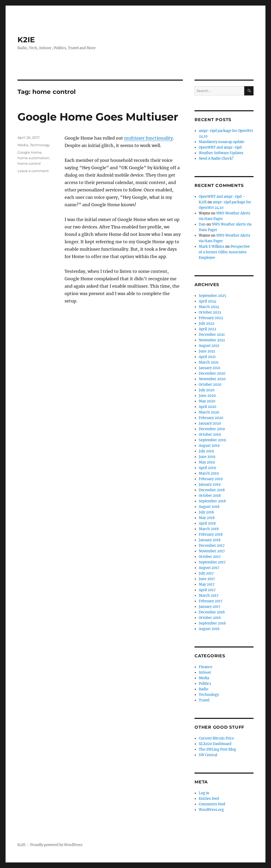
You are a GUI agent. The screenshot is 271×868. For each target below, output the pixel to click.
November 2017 (212, 551)
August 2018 (209, 507)
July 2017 (206, 573)
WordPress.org (211, 810)
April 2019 (207, 468)
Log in (204, 793)
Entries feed (209, 799)
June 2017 (207, 579)
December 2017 (212, 546)
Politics (205, 684)
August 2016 (209, 629)
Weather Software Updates (221, 153)
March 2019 (209, 473)
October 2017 (210, 557)
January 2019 (210, 484)
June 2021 (207, 351)
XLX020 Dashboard (215, 744)
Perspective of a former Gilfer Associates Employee (224, 252)
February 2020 (211, 418)
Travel (204, 700)
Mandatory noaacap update (222, 142)
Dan (202, 224)
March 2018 (209, 529)
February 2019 (211, 479)
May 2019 (207, 462)
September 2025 (213, 296)
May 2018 (207, 518)
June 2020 (207, 396)
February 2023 (211, 318)
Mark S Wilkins (212, 247)
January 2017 (210, 607)
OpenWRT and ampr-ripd (220, 147)
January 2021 (210, 368)
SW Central (208, 755)
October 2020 (210, 385)
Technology (40, 145)
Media (23, 145)
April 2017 (207, 590)
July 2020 (207, 390)
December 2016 (212, 612)
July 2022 (207, 323)
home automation (33, 158)
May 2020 (207, 401)
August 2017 (209, 568)
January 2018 (210, 540)
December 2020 (212, 373)
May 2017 (207, 584)
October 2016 (210, 618)
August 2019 (209, 446)
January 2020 (210, 423)
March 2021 (209, 362)
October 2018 (210, 496)
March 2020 (209, 412)
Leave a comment (33, 171)
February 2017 (211, 601)
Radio (204, 689)
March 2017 (209, 596)
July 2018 (206, 512)
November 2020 (212, 379)
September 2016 (212, 623)
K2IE (26, 40)
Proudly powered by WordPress (56, 845)
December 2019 (212, 429)
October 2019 (210, 435)
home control (29, 163)
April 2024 (207, 301)
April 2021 (207, 357)
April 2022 (207, 329)
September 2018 (212, 501)
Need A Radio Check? (216, 159)
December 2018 (212, 490)
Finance (205, 667)
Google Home (30, 152)
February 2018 (211, 534)
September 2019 (212, 440)
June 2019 (207, 457)
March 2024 (209, 307)
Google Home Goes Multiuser (98, 117)
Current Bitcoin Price (216, 738)
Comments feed (212, 804)
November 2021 (212, 340)
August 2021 (209, 346)
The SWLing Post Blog (217, 749)
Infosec (205, 672)
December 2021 (212, 335)
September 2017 (212, 562)
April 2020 (207, 407)
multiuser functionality (148, 138)
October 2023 (210, 312)
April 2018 (207, 523)
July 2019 (206, 451)
